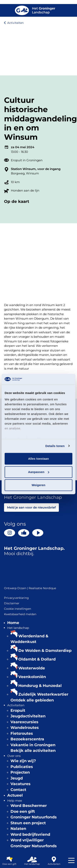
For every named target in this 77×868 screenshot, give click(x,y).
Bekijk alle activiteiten (33, 751)
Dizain (22, 588)
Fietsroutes (22, 733)
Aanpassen (39, 472)
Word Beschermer (29, 806)
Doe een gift (23, 811)
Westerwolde (32, 668)
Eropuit (18, 710)
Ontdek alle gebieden (32, 700)
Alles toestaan (38, 459)
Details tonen (55, 446)
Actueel (15, 795)
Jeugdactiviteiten (28, 716)
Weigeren (38, 485)
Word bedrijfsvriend (30, 834)
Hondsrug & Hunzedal (40, 686)
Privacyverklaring (16, 598)
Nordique (49, 588)
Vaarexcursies (24, 722)
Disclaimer (12, 603)
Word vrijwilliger (27, 840)
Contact (18, 790)
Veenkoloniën (32, 677)
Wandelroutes (25, 728)
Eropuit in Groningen (27, 160)
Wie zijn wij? (23, 761)
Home (13, 623)
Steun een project (28, 823)
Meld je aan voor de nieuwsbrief (31, 507)
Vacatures (20, 784)
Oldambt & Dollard (37, 659)
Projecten (20, 772)
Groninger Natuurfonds (34, 817)
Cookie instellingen (18, 609)
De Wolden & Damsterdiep (45, 651)
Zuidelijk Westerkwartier (43, 694)
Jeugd (17, 778)
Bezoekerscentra (27, 739)
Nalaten (18, 829)
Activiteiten (15, 23)
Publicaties (22, 767)
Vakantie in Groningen (33, 745)
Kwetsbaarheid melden (20, 614)
